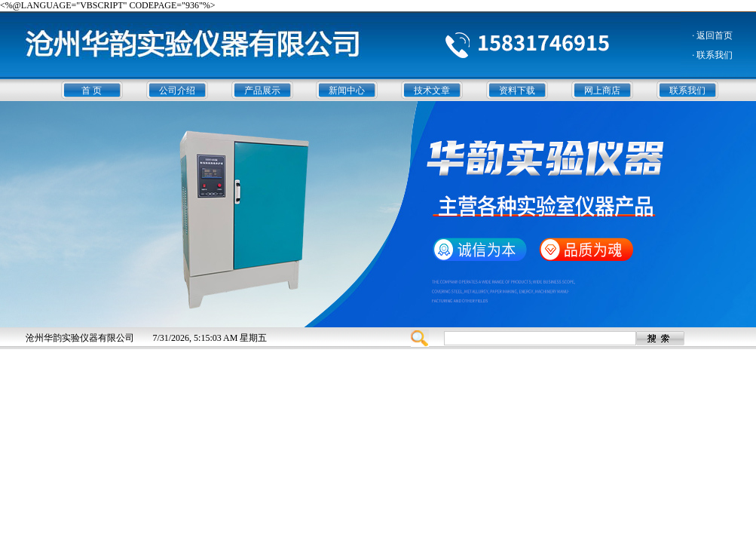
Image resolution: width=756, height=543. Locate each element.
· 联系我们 (712, 55)
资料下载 (517, 90)
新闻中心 (347, 90)
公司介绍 (177, 90)
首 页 (92, 90)
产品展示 (262, 90)
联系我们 (687, 90)
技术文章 (432, 90)
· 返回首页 (712, 35)
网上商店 (602, 90)
